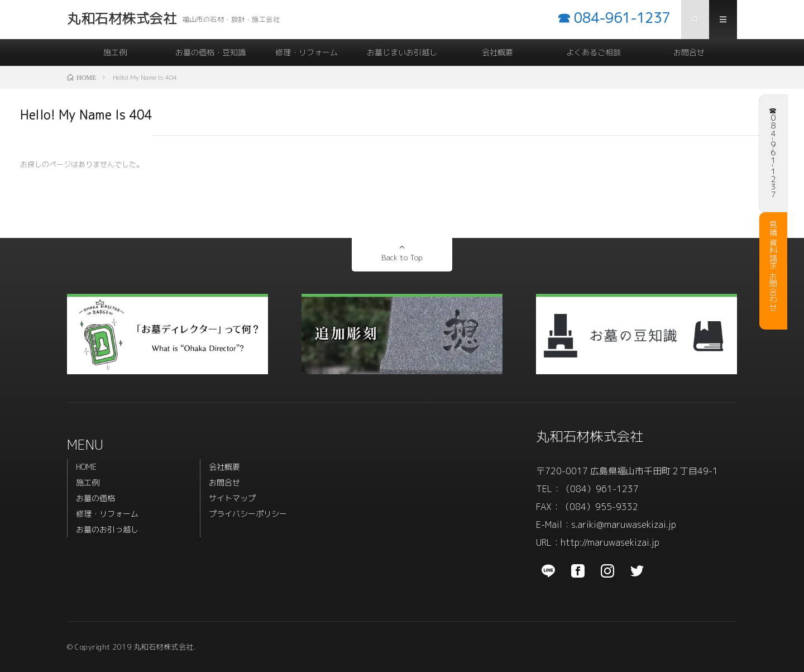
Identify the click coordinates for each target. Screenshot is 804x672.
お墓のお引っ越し (107, 529)
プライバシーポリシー (248, 514)
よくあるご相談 (594, 52)
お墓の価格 (95, 498)
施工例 (115, 52)
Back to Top (402, 257)
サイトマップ (232, 498)
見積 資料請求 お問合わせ (773, 266)
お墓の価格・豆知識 (210, 52)
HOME (86, 467)
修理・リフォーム (307, 52)
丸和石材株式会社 (590, 436)
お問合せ (689, 52)
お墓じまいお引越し (402, 52)
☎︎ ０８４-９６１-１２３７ (773, 151)
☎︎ (614, 18)
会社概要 (497, 52)
